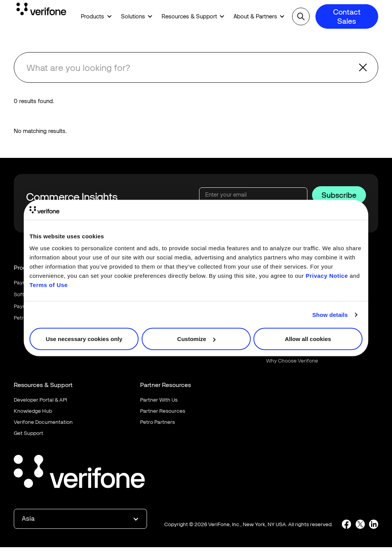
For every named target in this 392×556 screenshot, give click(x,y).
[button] (94, 17)
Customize (196, 339)
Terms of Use (49, 285)
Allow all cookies (308, 339)
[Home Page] (41, 10)
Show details (330, 314)
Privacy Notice (327, 276)
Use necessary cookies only (84, 339)
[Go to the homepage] (79, 473)
